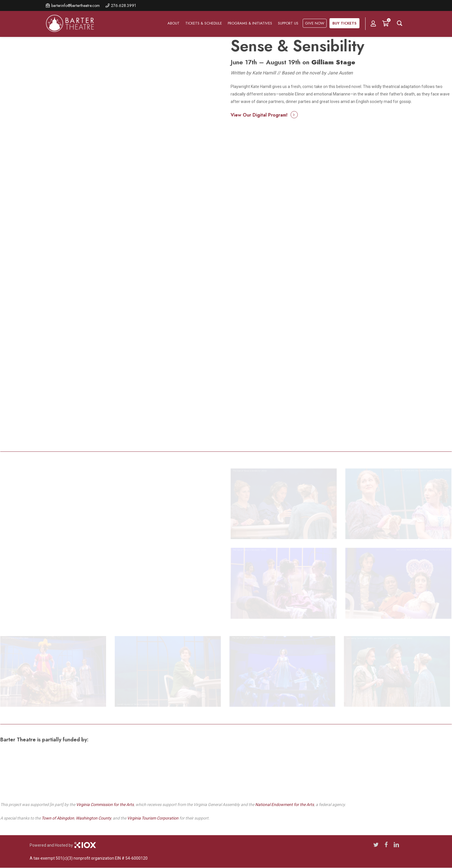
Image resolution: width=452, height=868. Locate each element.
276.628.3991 (124, 5)
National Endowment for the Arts (285, 805)
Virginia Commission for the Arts (105, 805)
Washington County (93, 818)
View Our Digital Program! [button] (259, 115)
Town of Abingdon (58, 818)
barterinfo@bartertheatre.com (76, 5)
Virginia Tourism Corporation (153, 818)
